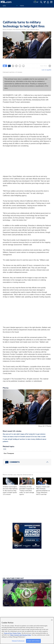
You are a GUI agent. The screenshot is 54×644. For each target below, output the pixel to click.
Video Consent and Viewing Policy (21, 635)
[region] (27, 631)
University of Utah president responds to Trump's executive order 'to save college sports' (27, 491)
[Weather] (36, 2)
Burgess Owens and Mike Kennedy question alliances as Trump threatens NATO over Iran (43, 491)
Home (22, 6)
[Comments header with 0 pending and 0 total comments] (27, 462)
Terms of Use (8, 633)
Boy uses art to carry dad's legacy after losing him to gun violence (24, 434)
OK (52, 620)
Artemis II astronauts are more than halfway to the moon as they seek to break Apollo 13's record (10, 491)
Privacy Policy (17, 633)
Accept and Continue (33, 641)
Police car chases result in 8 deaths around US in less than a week (24, 437)
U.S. (5, 449)
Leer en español (46, 70)
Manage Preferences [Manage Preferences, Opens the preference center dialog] (18, 641)
